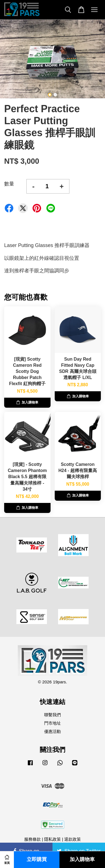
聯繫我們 (52, 715)
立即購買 (37, 860)
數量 (9, 184)
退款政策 (72, 839)
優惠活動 (52, 731)
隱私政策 (52, 839)
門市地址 (52, 723)
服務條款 (32, 839)
